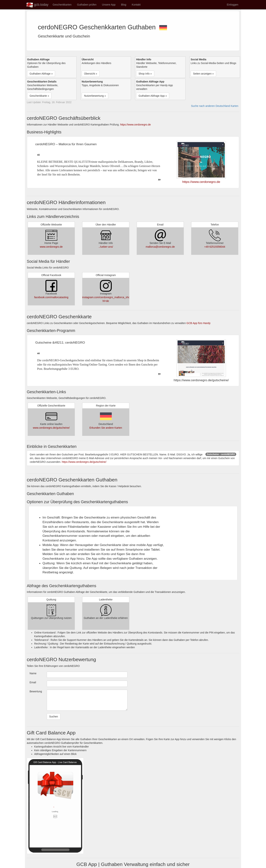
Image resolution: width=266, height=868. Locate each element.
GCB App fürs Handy (199, 323)
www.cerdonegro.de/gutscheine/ (51, 428)
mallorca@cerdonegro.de (160, 247)
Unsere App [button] (109, 5)
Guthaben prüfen (87, 5)
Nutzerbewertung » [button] (95, 96)
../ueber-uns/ (106, 247)
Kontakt (136, 5)
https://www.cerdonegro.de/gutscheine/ (84, 462)
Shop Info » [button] (145, 74)
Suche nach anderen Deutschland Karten (215, 106)
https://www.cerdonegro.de (136, 125)
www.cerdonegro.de (51, 247)
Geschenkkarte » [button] (39, 96)
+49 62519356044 (215, 247)
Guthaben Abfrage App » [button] (153, 96)
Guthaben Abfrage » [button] (41, 74)
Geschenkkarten (62, 5)
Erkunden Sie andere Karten (106, 428)
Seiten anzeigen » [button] (203, 74)
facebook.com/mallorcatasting (51, 297)
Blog (124, 5)
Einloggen (233, 5)
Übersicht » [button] (91, 74)
